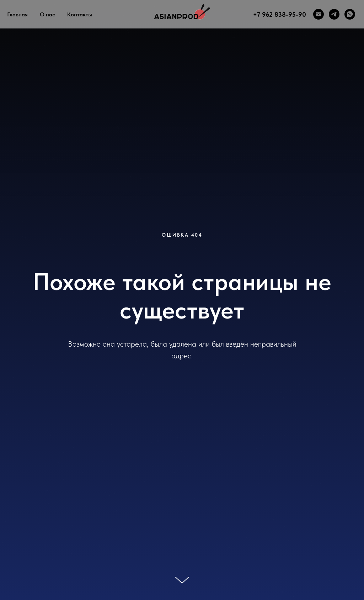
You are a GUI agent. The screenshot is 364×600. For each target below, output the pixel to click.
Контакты (80, 14)
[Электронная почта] (318, 14)
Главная (17, 14)
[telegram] (334, 14)
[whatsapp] (350, 14)
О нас (47, 14)
